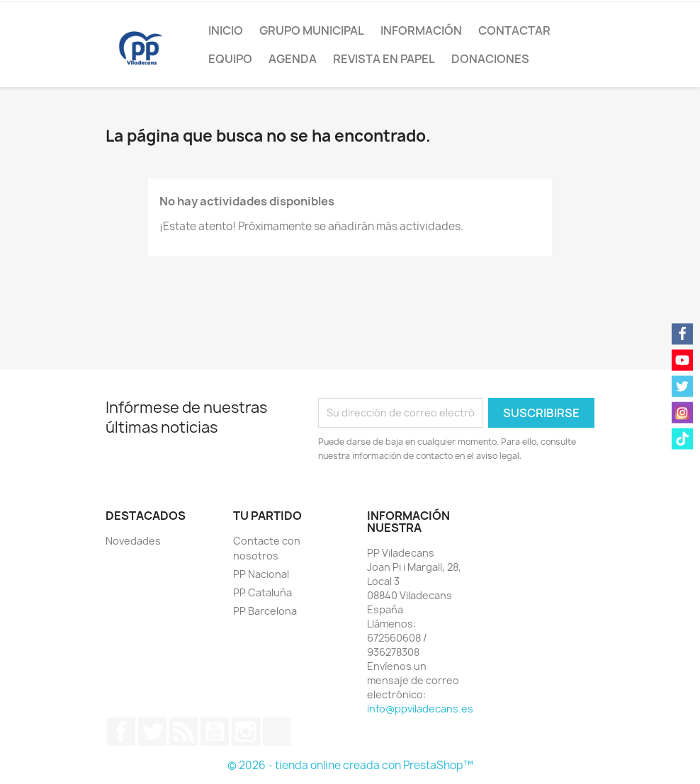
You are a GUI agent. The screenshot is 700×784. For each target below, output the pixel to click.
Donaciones (490, 59)
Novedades (133, 541)
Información (421, 30)
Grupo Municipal (312, 30)
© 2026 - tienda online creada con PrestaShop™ (350, 765)
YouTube (215, 732)
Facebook (121, 732)
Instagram (246, 732)
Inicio (226, 30)
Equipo (230, 59)
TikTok (277, 732)
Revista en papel (384, 59)
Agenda (293, 59)
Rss (184, 732)
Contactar (514, 30)
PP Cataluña (262, 592)
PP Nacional (261, 574)
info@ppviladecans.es (420, 709)
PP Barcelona (265, 611)
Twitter (152, 732)
